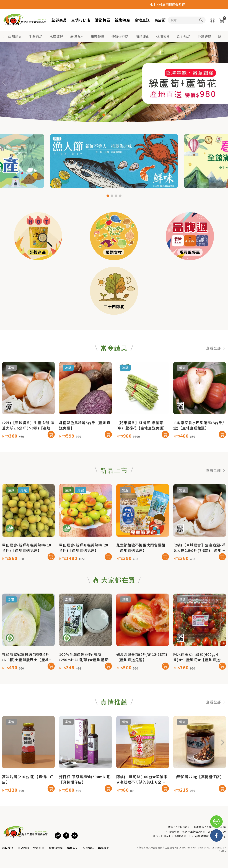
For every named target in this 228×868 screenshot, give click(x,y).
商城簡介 (8, 848)
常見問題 (23, 848)
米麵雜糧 (98, 36)
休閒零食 (163, 36)
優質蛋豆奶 (120, 36)
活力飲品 (184, 36)
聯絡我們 (104, 848)
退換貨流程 (56, 848)
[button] (224, 36)
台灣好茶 (204, 36)
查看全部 (216, 365)
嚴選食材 (77, 36)
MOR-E (222, 851)
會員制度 (39, 848)
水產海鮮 (56, 36)
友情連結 (88, 848)
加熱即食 (142, 36)
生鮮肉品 (36, 36)
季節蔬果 (15, 36)
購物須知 (73, 848)
